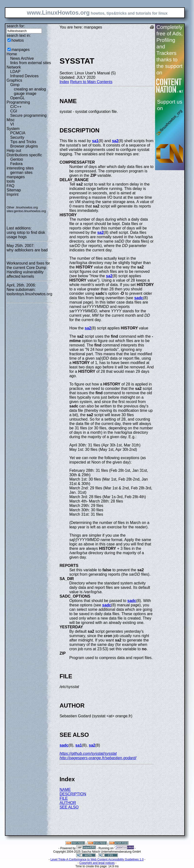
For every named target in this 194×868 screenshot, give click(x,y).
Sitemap (14, 190)
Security (17, 137)
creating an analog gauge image (30, 91)
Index (64, 82)
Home (12, 54)
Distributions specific (24, 155)
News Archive (22, 58)
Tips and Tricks (23, 142)
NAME (65, 790)
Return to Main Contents (91, 82)
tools (11, 181)
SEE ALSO (69, 807)
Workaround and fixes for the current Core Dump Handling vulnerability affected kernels (28, 270)
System (13, 129)
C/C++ (16, 107)
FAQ (10, 186)
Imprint (13, 194)
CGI (14, 111)
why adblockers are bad (27, 250)
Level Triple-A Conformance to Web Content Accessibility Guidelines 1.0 (97, 859)
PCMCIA (18, 133)
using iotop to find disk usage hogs (26, 235)
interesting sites (20, 168)
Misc (11, 120)
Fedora (16, 164)
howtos (18, 40)
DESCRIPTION (73, 794)
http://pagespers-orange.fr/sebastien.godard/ (98, 758)
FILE (64, 798)
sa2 (115, 141)
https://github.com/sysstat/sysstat (88, 754)
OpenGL (18, 98)
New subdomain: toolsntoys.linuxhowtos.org (29, 292)
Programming (18, 102)
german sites (21, 173)
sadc (139, 298)
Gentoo (17, 159)
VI (12, 124)
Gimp (15, 85)
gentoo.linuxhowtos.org (30, 211)
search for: (16, 26)
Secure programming (28, 115)
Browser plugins (24, 146)
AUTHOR (68, 803)
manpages (21, 50)
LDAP (15, 72)
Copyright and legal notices (97, 863)
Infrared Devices (24, 76)
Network (14, 67)
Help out (14, 151)
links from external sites (31, 63)
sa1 (95, 141)
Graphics (14, 80)
